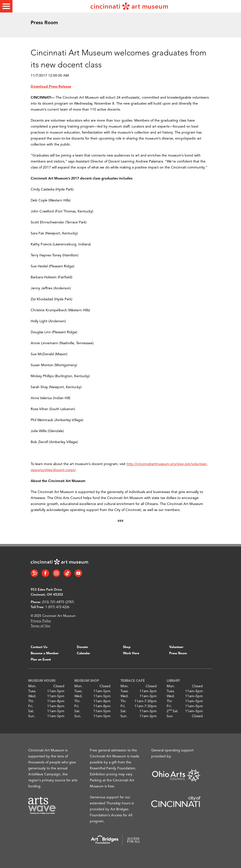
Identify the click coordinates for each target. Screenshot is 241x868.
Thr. (31, 701)
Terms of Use (40, 626)
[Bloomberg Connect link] (34, 573)
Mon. (32, 686)
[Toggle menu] (6, 6)
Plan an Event (41, 660)
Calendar (83, 653)
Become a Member (45, 653)
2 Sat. (173, 711)
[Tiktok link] (67, 573)
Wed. (32, 696)
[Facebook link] (45, 573)
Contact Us (39, 647)
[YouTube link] (78, 573)
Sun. (32, 716)
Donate (82, 647)
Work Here (131, 653)
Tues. (32, 691)
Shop (127, 647)
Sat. (31, 711)
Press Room (178, 653)
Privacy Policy (41, 621)
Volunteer (176, 647)
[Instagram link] (56, 573)
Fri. (31, 706)
